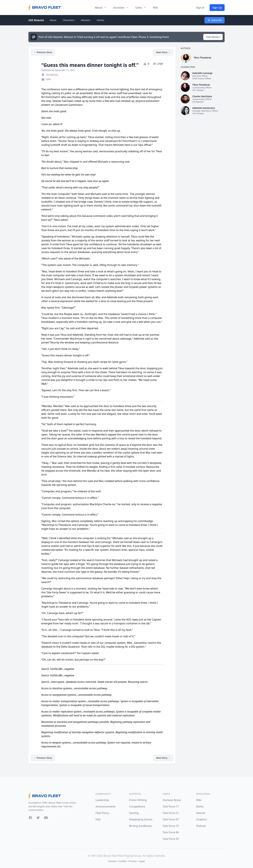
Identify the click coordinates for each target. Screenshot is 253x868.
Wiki (155, 8)
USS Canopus (198, 90)
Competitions (137, 806)
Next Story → (163, 52)
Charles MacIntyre (202, 96)
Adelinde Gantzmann (204, 108)
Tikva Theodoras (202, 58)
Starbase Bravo (172, 800)
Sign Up (217, 8)
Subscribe (215, 20)
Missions (86, 20)
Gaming (134, 813)
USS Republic (198, 102)
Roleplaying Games (141, 819)
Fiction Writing (138, 800)
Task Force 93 (171, 839)
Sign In (200, 8)
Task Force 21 (171, 813)
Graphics (202, 819)
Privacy (133, 861)
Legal (142, 861)
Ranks (200, 806)
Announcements (105, 806)
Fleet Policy (102, 813)
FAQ (98, 819)
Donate (112, 861)
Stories (100, 20)
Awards (201, 813)
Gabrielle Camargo (202, 73)
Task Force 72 (171, 826)
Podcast (201, 826)
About (53, 20)
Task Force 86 (171, 832)
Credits (122, 861)
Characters (69, 20)
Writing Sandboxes (140, 826)
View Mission (213, 37)
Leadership (102, 800)
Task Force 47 (171, 819)
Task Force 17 (171, 806)
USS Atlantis (36, 20)
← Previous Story (43, 52)
